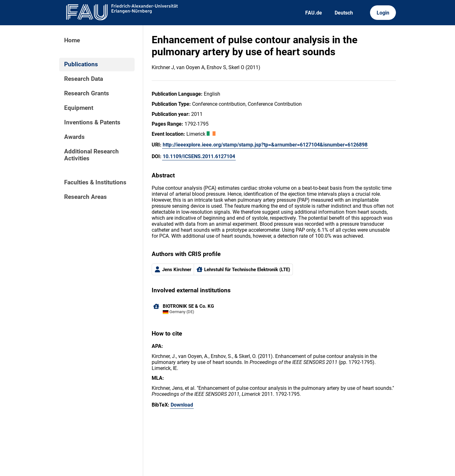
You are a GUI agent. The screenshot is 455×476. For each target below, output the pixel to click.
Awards (74, 137)
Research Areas (85, 197)
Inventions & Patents (92, 122)
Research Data (84, 79)
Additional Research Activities (91, 155)
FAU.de (314, 13)
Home (72, 40)
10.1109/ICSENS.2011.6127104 (199, 156)
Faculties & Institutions (95, 182)
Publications (81, 64)
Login (383, 13)
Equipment (79, 108)
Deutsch (344, 13)
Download (182, 405)
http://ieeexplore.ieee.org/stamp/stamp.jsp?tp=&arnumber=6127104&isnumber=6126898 (265, 145)
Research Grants (87, 93)
